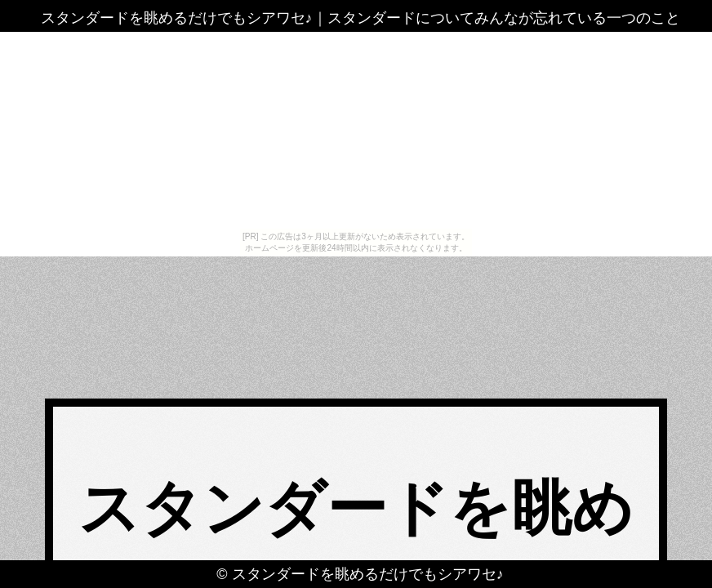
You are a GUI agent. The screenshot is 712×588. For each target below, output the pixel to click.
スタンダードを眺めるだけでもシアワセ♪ (368, 574)
